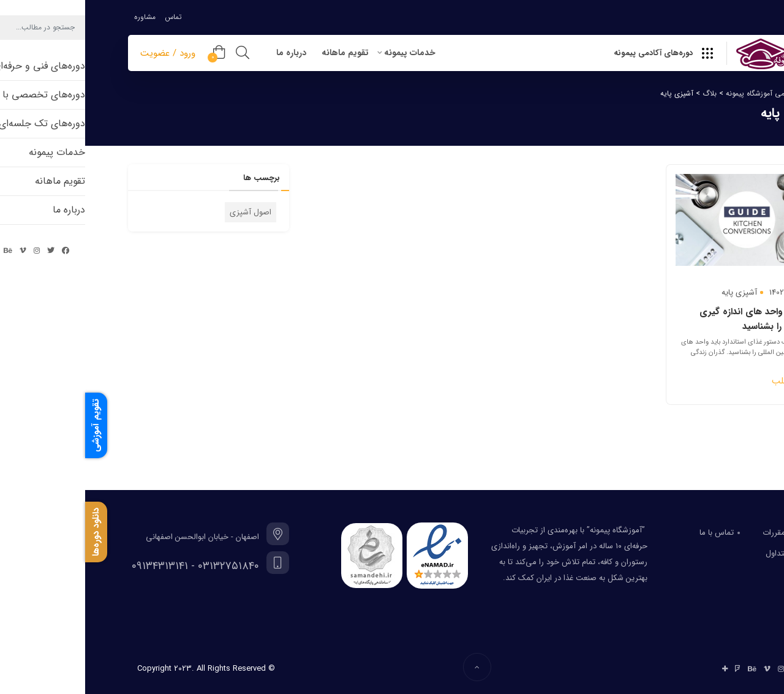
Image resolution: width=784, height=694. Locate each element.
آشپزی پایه (654, 292)
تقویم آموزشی (11, 425)
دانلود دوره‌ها (11, 532)
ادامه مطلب (709, 381)
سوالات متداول (704, 553)
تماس (88, 17)
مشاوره (60, 17)
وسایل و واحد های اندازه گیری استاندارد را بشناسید (673, 319)
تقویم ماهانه (260, 53)
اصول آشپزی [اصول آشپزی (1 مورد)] (165, 212)
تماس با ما (631, 533)
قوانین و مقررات (703, 533)
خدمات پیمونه (325, 53)
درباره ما (206, 53)
